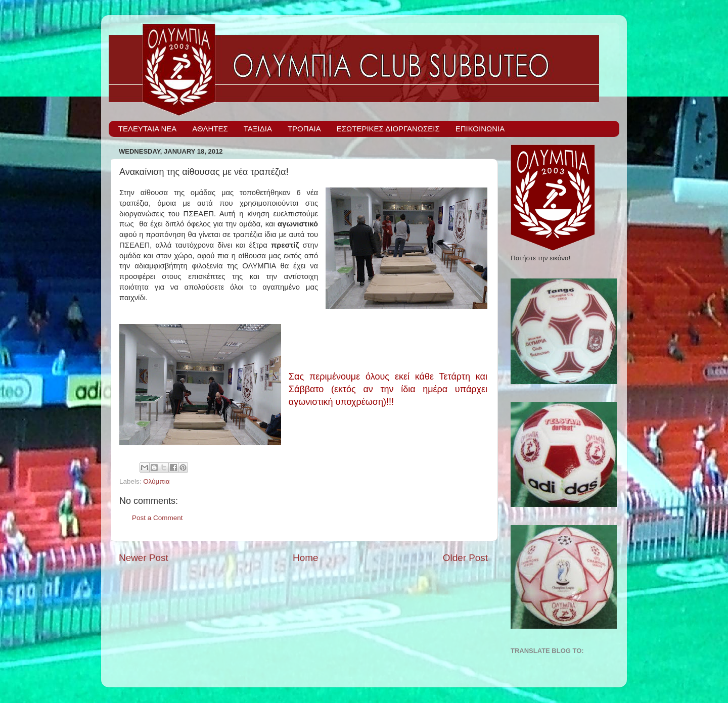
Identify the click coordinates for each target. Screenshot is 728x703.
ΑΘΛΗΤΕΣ (210, 129)
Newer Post (144, 558)
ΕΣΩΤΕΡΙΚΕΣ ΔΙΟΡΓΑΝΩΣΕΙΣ (388, 129)
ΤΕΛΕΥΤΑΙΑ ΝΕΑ (148, 129)
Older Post (465, 558)
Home (305, 558)
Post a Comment (157, 518)
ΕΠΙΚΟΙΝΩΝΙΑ (480, 129)
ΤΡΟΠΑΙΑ (304, 129)
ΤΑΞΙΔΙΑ (258, 129)
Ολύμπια (156, 481)
